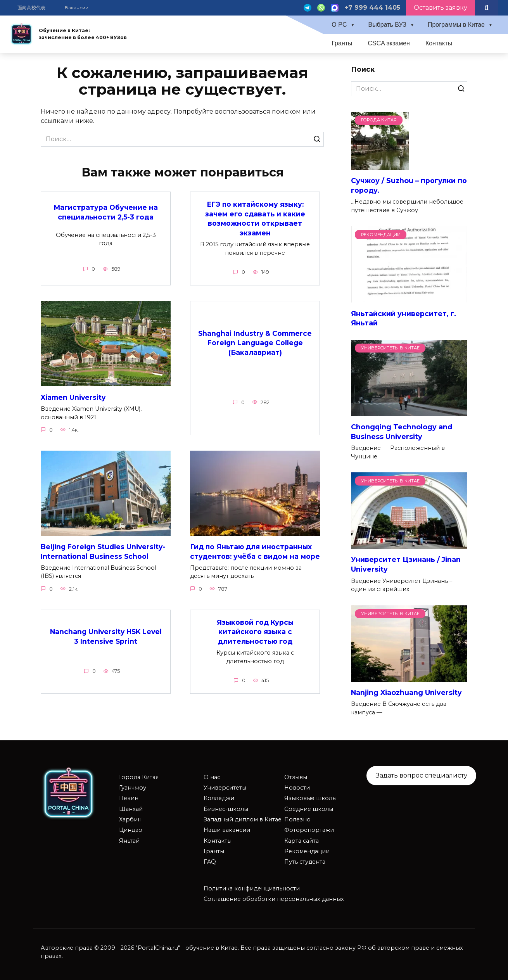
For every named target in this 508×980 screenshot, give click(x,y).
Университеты (225, 788)
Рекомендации (307, 851)
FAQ (210, 862)
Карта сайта (302, 841)
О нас (212, 777)
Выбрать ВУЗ (387, 25)
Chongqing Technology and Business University (402, 432)
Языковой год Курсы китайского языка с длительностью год (255, 641)
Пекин (129, 798)
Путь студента (305, 862)
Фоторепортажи (309, 830)
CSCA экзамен (389, 43)
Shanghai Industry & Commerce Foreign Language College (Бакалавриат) (255, 342)
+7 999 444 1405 (372, 8)
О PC (339, 25)
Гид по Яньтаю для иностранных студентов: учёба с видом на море (252, 556)
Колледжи (219, 798)
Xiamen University (73, 397)
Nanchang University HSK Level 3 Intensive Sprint (106, 646)
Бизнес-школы (226, 809)
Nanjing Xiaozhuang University (406, 692)
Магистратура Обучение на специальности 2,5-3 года (106, 212)
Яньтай (129, 841)
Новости (297, 788)
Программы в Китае (456, 25)
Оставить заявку (441, 8)
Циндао (131, 830)
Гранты (342, 43)
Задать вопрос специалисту (422, 775)
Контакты (439, 43)
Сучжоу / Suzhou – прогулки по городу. (409, 185)
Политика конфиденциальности (252, 888)
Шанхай (131, 809)
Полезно (297, 819)
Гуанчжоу (133, 788)
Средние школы (309, 809)
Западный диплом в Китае (243, 819)
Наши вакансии (227, 830)
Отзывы (296, 777)
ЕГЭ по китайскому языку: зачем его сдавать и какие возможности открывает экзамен (255, 219)
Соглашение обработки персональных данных (274, 899)
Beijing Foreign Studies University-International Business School (104, 551)
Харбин (130, 819)
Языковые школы (310, 798)
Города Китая (139, 777)
